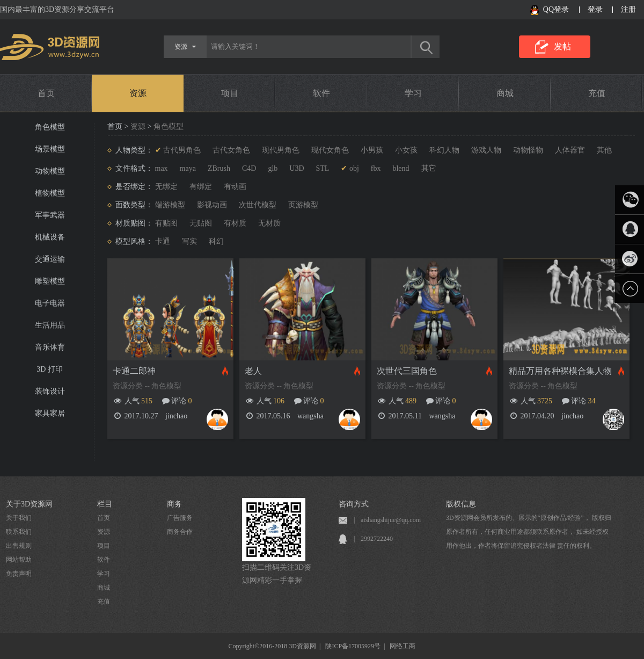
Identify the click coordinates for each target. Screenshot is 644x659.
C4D (249, 168)
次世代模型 (258, 205)
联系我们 (19, 532)
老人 (253, 371)
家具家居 (50, 413)
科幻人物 (444, 150)
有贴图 (166, 223)
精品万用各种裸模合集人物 (560, 371)
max (162, 168)
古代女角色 (231, 150)
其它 (429, 168)
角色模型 (50, 127)
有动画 (235, 187)
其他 (604, 150)
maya (188, 168)
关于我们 (19, 518)
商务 (174, 504)
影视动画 (212, 205)
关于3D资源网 (29, 504)
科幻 (216, 241)
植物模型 (50, 193)
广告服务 (180, 518)
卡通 (163, 241)
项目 (230, 93)
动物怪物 (528, 150)
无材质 (269, 223)
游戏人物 (486, 150)
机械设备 (50, 237)
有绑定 (201, 187)
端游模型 (170, 205)
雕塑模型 (50, 281)
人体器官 (570, 150)
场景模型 (50, 149)
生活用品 (50, 325)
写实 (189, 241)
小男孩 (372, 150)
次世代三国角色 (407, 371)
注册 (628, 9)
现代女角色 (330, 150)
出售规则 (19, 546)
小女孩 (406, 150)
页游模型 (303, 205)
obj (354, 168)
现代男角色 (281, 150)
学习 (413, 93)
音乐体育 (50, 347)
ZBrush (219, 168)
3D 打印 (50, 369)
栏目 (105, 504)
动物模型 (50, 171)
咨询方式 (354, 504)
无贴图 (201, 223)
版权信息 (461, 504)
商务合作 (180, 532)
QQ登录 (556, 9)
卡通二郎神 (134, 371)
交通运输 (50, 259)
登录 (595, 9)
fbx (376, 168)
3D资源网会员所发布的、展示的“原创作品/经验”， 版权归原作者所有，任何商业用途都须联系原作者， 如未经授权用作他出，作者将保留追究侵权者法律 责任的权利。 (529, 532)
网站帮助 (19, 560)
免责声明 (19, 574)
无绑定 (166, 187)
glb (273, 168)
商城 (505, 93)
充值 (597, 93)
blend (401, 168)
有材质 (235, 223)
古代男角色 (182, 150)
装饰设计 (50, 391)
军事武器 (50, 215)
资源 (138, 93)
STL (323, 168)
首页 (46, 93)
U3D (297, 168)
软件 (321, 93)
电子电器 (50, 303)
